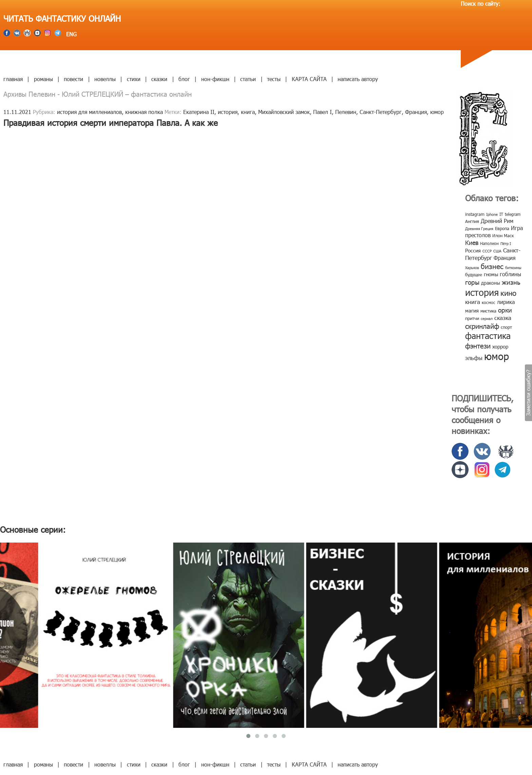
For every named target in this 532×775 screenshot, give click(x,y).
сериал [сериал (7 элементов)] (487, 318)
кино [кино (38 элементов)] (508, 293)
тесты (274, 79)
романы (43, 79)
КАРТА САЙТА (309, 79)
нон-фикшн (215, 79)
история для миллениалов (89, 112)
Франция (416, 112)
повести (73, 79)
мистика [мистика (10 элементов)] (488, 311)
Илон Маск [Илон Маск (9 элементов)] (503, 235)
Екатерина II (199, 112)
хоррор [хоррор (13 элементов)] (500, 346)
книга (248, 112)
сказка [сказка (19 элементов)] (503, 318)
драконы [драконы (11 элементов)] (491, 283)
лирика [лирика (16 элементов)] (506, 302)
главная (13, 79)
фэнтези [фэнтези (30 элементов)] (478, 345)
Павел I (322, 112)
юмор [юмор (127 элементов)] (497, 356)
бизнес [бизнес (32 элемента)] (492, 266)
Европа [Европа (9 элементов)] (502, 228)
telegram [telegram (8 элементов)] (513, 214)
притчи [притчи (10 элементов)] (472, 318)
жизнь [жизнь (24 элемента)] (511, 282)
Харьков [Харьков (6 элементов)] (472, 268)
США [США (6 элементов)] (497, 251)
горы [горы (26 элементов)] (472, 282)
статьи (248, 79)
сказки (159, 79)
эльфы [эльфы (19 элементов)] (474, 358)
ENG (71, 34)
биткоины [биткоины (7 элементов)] (513, 268)
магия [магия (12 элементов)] (472, 310)
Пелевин (346, 112)
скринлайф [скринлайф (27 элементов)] (482, 326)
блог (184, 79)
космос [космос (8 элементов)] (489, 302)
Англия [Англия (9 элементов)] (472, 221)
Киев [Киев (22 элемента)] (472, 242)
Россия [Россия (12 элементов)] (473, 250)
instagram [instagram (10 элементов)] (475, 214)
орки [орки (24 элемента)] (505, 310)
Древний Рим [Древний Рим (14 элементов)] (497, 221)
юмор (437, 112)
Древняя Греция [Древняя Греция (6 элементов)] (479, 229)
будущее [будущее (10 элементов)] (474, 275)
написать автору (358, 79)
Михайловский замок (284, 112)
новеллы (105, 79)
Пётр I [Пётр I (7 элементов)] (506, 243)
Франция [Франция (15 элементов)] (505, 258)
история (228, 112)
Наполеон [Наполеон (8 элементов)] (489, 243)
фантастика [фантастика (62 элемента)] (488, 336)
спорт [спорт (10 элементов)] (506, 327)
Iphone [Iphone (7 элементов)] (492, 214)
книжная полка (144, 112)
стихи (134, 79)
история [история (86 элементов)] (482, 292)
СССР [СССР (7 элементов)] (487, 251)
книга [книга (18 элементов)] (473, 302)
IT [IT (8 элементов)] (501, 214)
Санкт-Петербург (381, 112)
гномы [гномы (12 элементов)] (491, 274)
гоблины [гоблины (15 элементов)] (510, 274)
